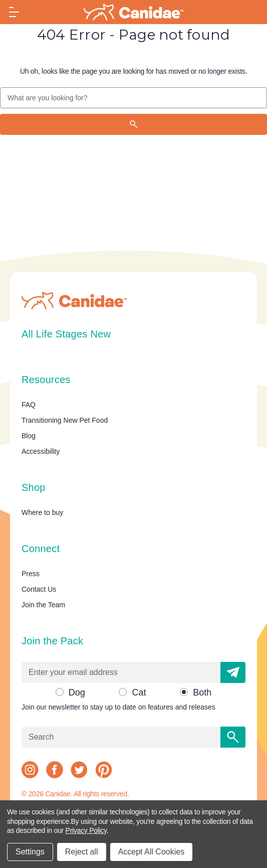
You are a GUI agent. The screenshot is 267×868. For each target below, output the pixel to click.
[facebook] (55, 770)
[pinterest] (104, 770)
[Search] (133, 124)
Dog (77, 692)
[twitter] (79, 770)
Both (202, 692)
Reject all (82, 852)
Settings (30, 852)
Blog (29, 436)
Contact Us (39, 589)
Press (31, 574)
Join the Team (43, 605)
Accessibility (41, 451)
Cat (139, 692)
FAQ (29, 405)
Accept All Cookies (152, 852)
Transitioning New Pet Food (65, 420)
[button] (233, 672)
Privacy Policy (86, 830)
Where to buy (42, 512)
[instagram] (30, 770)
